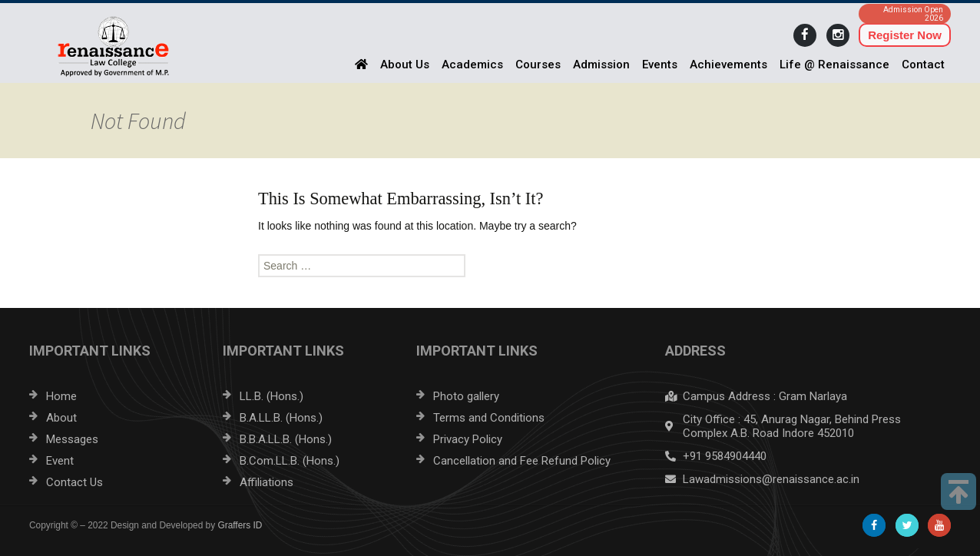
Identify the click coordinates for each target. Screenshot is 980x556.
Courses (538, 65)
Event (60, 461)
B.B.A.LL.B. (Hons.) (286, 439)
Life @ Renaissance (834, 65)
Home (61, 396)
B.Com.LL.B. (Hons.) (290, 461)
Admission (601, 65)
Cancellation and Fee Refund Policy (522, 461)
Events (660, 65)
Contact (923, 65)
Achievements (728, 65)
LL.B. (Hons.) (271, 396)
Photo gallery (466, 396)
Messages (72, 439)
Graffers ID (240, 525)
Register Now (905, 35)
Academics (472, 65)
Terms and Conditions (489, 418)
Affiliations (267, 482)
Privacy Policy (468, 439)
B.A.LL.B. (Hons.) (281, 418)
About (61, 418)
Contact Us (74, 482)
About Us (405, 65)
